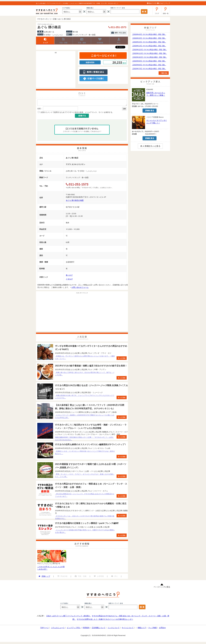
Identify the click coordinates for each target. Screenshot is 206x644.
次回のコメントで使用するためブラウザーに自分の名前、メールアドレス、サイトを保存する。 (77, 113)
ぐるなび (69, 280)
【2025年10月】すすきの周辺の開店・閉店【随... (149, 57)
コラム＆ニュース (58, 628)
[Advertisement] (56, 71)
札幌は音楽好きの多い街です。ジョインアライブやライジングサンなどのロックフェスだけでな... (85, 397)
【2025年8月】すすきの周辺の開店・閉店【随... (149, 65)
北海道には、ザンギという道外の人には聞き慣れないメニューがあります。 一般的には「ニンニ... (85, 358)
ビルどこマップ (164, 3)
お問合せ (162, 628)
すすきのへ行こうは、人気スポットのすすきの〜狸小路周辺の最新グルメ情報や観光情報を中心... (85, 518)
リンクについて (114, 628)
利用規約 (86, 628)
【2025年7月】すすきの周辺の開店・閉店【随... (149, 69)
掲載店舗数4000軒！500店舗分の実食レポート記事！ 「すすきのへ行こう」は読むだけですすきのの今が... (84, 439)
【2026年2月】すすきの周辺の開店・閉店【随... (149, 42)
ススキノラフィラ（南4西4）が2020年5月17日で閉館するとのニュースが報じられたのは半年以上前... (85, 417)
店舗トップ (45, 41)
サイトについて (128, 628)
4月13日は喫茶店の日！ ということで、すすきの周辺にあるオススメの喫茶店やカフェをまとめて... (85, 496)
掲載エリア (142, 628)
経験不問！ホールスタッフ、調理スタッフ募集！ (156, 94)
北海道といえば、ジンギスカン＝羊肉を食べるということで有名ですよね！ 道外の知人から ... (85, 453)
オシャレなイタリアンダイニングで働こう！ (157, 122)
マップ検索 (152, 628)
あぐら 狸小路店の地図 (75, 201)
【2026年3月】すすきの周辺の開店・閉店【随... (149, 38)
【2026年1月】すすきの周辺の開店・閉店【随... (149, 46)
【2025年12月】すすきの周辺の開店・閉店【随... (149, 50)
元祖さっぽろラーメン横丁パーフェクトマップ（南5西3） (69, 617)
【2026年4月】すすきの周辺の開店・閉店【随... (149, 34)
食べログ (69, 276)
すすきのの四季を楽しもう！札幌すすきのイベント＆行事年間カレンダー (105, 620)
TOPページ (45, 628)
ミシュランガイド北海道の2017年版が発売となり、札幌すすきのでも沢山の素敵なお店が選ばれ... (85, 532)
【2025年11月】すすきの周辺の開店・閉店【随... (149, 53)
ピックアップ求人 (74, 628)
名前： (40, 109)
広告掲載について (99, 628)
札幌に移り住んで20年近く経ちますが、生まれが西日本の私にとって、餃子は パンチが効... (85, 374)
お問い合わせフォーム (80, 288)
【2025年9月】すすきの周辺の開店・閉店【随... (149, 61)
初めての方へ (153, 3)
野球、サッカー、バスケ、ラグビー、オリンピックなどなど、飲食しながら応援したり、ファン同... (85, 476)
